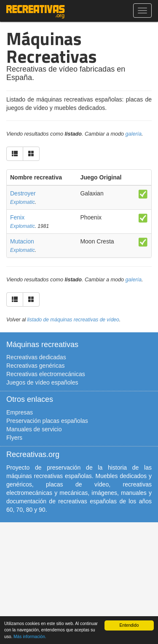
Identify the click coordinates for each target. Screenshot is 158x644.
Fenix (17, 217)
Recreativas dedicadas (36, 357)
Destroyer (23, 193)
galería (134, 134)
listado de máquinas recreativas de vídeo (73, 320)
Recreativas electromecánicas (46, 374)
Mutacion (22, 241)
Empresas (20, 412)
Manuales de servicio (34, 429)
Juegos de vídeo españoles (42, 382)
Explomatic (23, 202)
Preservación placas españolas (47, 421)
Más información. (30, 637)
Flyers (14, 438)
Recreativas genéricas (36, 366)
